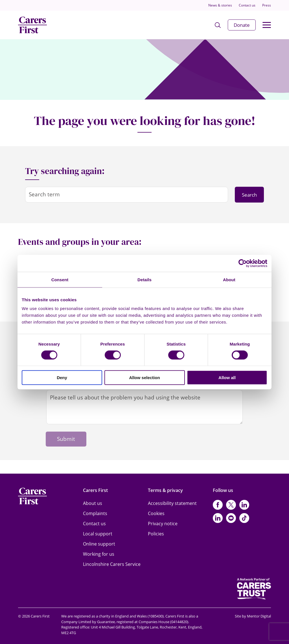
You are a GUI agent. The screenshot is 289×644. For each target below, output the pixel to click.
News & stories (220, 5)
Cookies (156, 513)
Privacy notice (163, 524)
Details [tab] (144, 279)
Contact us (247, 5)
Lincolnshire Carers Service (112, 564)
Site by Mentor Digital (253, 616)
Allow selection (144, 378)
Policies (156, 534)
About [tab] (229, 279)
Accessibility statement (172, 503)
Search (249, 195)
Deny (62, 378)
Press (267, 5)
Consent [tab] (60, 279)
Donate (242, 25)
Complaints (95, 513)
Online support (99, 544)
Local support (98, 534)
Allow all (227, 378)
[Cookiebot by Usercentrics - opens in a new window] (243, 263)
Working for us (99, 554)
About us (93, 503)
